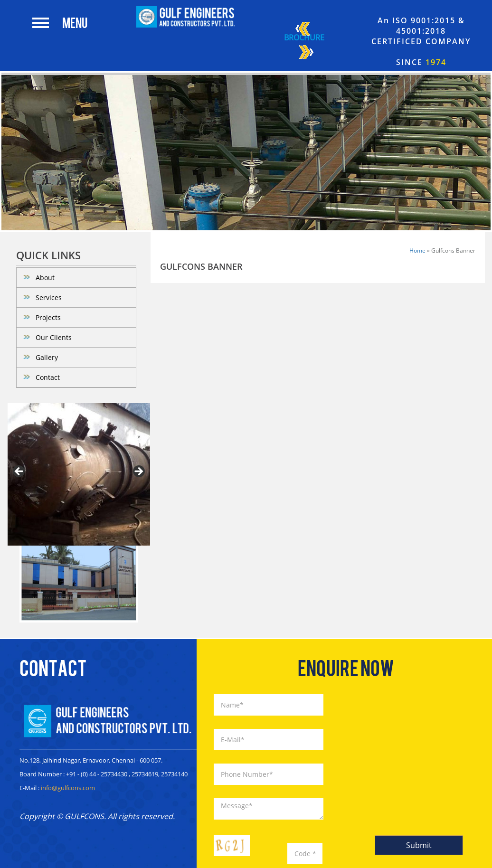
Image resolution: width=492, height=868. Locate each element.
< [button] (19, 472)
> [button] (138, 472)
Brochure (304, 42)
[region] (79, 474)
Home (417, 250)
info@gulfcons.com (68, 788)
